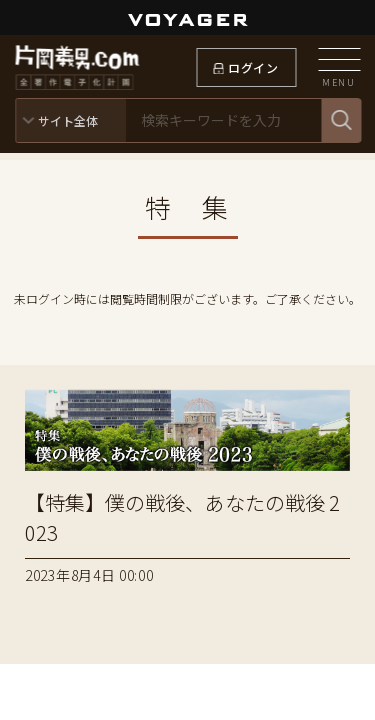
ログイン (253, 67)
